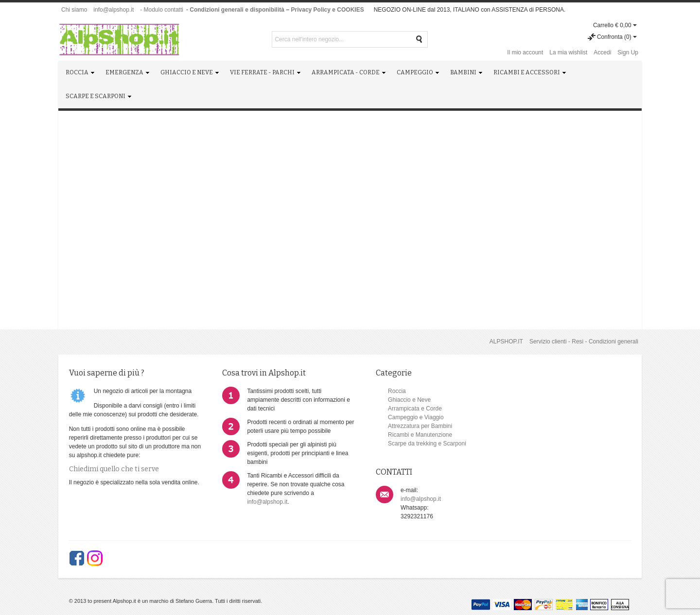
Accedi (602, 52)
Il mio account (525, 52)
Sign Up (628, 52)
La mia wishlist (568, 52)
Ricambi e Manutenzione (399, 435)
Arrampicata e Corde (394, 409)
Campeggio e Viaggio (395, 417)
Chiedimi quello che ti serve (114, 478)
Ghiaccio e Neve (388, 400)
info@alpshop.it (114, 10)
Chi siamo (74, 10)
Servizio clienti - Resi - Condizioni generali (584, 342)
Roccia (376, 391)
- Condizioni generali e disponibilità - (237, 10)
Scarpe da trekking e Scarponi (406, 444)
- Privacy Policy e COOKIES (325, 10)
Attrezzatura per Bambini (399, 426)
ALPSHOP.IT (506, 342)
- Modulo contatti (162, 10)
